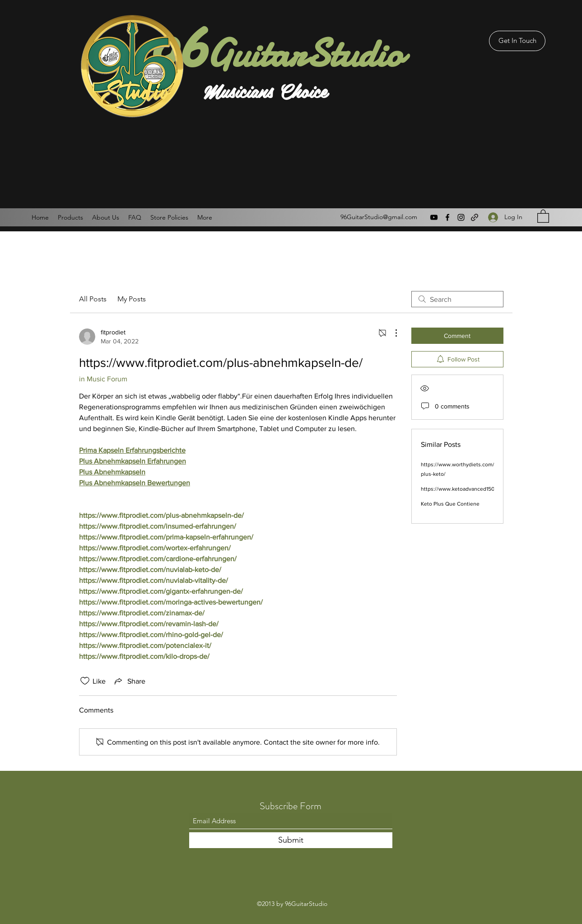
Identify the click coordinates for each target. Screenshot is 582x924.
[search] (457, 299)
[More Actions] (391, 333)
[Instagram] (461, 217)
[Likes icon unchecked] (85, 681)
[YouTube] (434, 217)
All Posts (93, 299)
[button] (543, 216)
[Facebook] (447, 217)
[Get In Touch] (517, 41)
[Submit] (291, 840)
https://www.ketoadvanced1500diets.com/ (472, 489)
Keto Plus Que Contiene (450, 504)
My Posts (132, 299)
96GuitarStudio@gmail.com (379, 217)
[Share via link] (129, 681)
